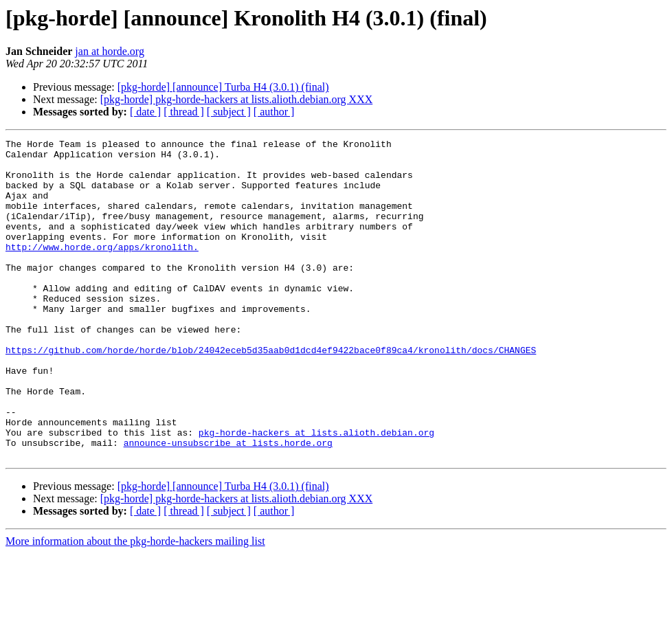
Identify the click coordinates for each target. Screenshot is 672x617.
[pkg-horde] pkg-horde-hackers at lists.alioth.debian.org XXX (236, 99)
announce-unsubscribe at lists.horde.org (228, 504)
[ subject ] (229, 112)
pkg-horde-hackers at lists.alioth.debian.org (316, 492)
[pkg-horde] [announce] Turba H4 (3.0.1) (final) (223, 87)
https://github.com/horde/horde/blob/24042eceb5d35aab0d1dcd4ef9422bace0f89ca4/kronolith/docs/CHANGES (271, 393)
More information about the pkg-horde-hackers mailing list (135, 605)
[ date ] (145, 112)
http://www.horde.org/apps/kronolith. (102, 269)
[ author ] (274, 112)
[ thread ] (184, 112)
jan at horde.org (110, 51)
